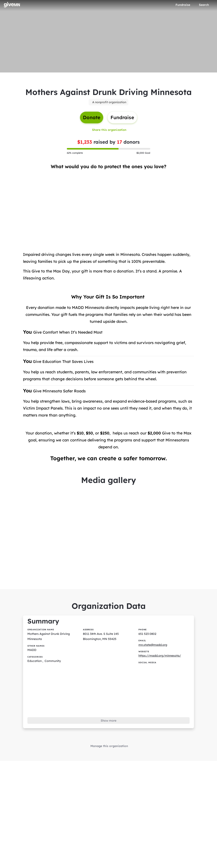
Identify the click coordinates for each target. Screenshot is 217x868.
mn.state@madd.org (153, 646)
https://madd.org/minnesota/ (160, 657)
